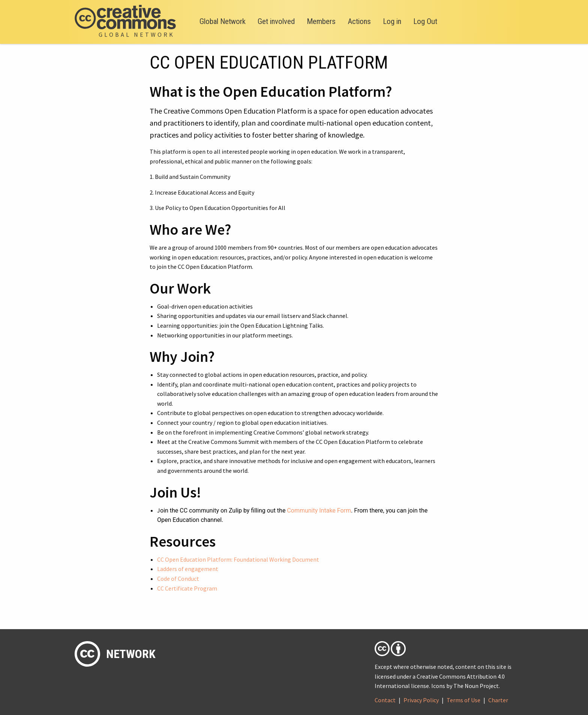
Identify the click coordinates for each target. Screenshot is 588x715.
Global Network (223, 21)
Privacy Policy (421, 700)
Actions (359, 21)
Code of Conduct (178, 579)
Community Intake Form (319, 510)
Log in (392, 21)
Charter (498, 700)
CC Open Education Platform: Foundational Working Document (238, 559)
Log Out (425, 21)
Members (321, 21)
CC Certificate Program (187, 588)
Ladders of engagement (188, 569)
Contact (385, 700)
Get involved (276, 21)
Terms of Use (463, 700)
